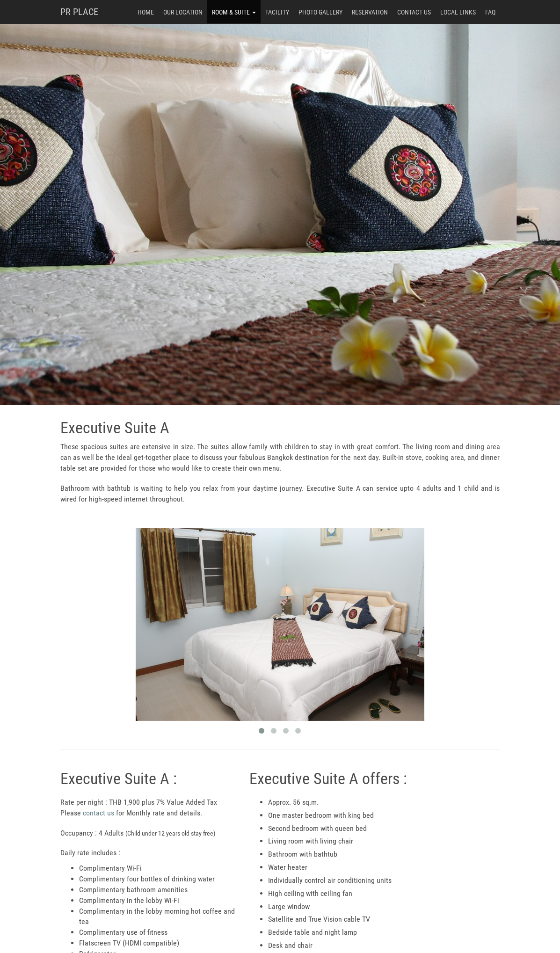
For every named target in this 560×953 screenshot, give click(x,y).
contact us (98, 813)
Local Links (458, 12)
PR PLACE (79, 12)
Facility (277, 12)
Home (146, 12)
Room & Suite (234, 12)
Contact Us (414, 12)
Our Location (183, 12)
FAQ (490, 12)
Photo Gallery (320, 12)
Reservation (370, 12)
